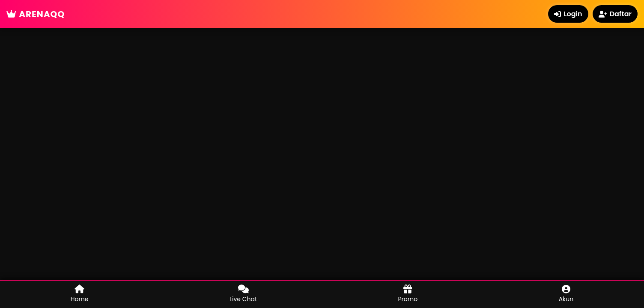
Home (80, 294)
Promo (408, 294)
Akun (566, 294)
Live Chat (243, 294)
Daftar (615, 14)
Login (568, 14)
